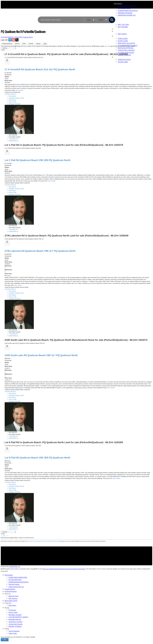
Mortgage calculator (15, 104)
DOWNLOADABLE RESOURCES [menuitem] (19, 582)
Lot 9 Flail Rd (37, 458)
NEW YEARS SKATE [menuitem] (120, 29)
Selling (116, 57)
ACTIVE (113, 15)
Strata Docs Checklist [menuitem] (126, 50)
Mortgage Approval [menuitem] (126, 48)
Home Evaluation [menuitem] (124, 59)
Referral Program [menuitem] (14, 584)
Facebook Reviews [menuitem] (11, 591)
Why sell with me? (84, 554)
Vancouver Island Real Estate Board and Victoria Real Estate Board (43, 541)
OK (5, 640)
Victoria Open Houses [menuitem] (126, 52)
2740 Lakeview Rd (40, 251)
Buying (116, 36)
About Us (8, 594)
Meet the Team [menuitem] (13, 596)
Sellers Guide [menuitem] (123, 62)
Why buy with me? (45, 554)
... (6, 536)
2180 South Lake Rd (41, 355)
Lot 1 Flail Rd (37, 160)
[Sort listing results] (8, 48)
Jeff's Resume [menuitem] (13, 598)
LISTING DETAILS (10, 94)
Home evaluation (84, 556)
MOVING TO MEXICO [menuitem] (124, 55)
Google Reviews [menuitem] (10, 589)
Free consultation (84, 558)
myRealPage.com (15, 566)
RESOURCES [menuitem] (118, 3)
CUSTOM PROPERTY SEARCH (11, 37)
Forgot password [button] (7, 44)
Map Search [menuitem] (122, 34)
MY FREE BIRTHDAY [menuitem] (124, 8)
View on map (12, 102)
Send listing (12, 100)
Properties (118, 31)
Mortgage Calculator (46, 556)
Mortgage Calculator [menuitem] (126, 43)
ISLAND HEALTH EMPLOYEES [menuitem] (127, 6)
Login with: (4, 40)
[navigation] (76, 604)
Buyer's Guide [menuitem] (123, 41)
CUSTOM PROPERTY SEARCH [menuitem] (128, 45)
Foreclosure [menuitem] (123, 38)
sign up (107, 46)
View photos (12, 96)
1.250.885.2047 (13, 139)
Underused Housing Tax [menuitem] (16, 587)
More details (20, 90)
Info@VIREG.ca (13, 141)
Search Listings (44, 558)
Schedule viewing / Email (16, 98)
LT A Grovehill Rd (40, 69)
